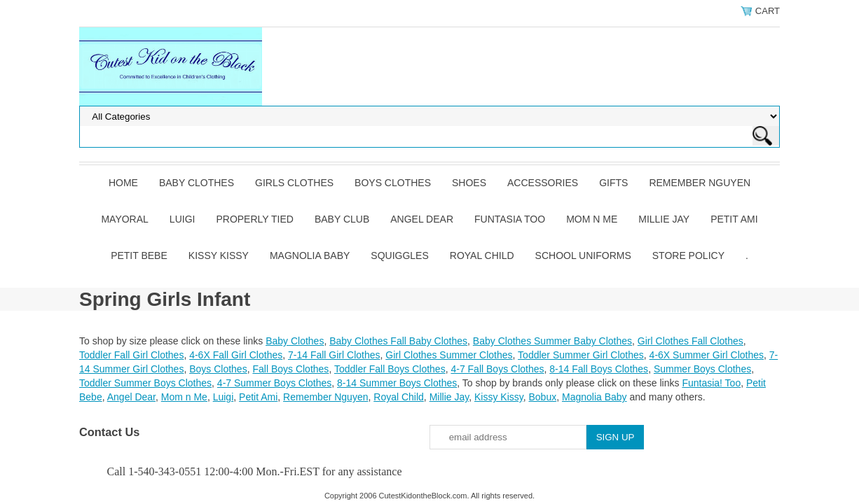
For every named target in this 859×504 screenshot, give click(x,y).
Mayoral (124, 219)
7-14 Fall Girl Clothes (334, 355)
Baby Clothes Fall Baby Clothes (398, 341)
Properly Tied (254, 219)
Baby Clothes (197, 183)
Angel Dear (422, 219)
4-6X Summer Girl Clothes (707, 355)
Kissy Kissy (219, 255)
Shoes (469, 183)
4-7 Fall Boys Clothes (497, 369)
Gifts (613, 183)
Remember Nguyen (700, 183)
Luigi (183, 219)
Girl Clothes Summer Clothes (449, 355)
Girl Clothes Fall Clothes (690, 341)
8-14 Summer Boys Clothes (397, 383)
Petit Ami (734, 219)
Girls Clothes (294, 183)
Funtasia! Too (711, 383)
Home (123, 183)
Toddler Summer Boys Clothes (145, 383)
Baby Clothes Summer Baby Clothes (552, 341)
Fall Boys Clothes (290, 369)
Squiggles (399, 255)
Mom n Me (592, 219)
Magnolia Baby (310, 255)
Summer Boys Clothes (702, 369)
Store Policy (688, 255)
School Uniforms (583, 255)
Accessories (543, 183)
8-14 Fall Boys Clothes (599, 369)
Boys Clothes (393, 183)
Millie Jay (664, 219)
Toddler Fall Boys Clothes (390, 369)
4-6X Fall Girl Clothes (236, 355)
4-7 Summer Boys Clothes (274, 383)
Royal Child (482, 255)
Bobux (542, 397)
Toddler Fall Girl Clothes (131, 355)
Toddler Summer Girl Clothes (581, 355)
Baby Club (342, 219)
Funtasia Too (510, 219)
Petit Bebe (139, 255)
